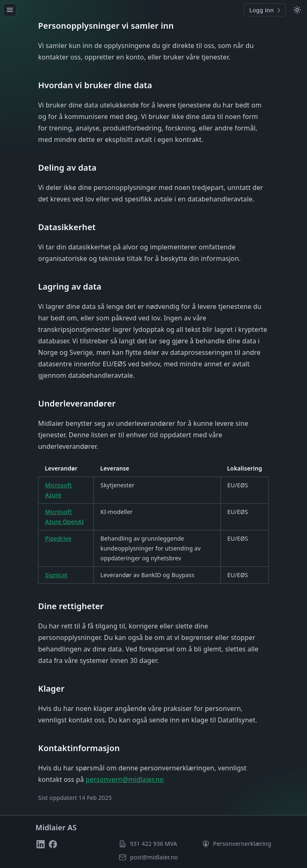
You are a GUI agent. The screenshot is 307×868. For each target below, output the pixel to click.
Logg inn (266, 10)
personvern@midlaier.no (125, 779)
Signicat (56, 575)
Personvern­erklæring (242, 844)
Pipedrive (58, 538)
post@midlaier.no (154, 857)
